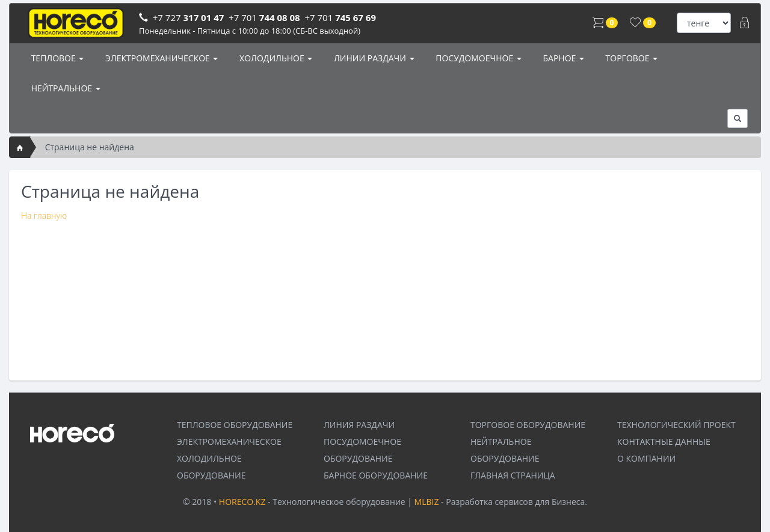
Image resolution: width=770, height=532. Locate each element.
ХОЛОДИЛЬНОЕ (275, 58)
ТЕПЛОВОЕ (56, 58)
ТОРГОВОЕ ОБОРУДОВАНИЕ (528, 425)
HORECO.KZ (242, 502)
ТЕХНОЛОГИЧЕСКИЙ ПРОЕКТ (676, 425)
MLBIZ (427, 502)
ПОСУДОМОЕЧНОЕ (478, 58)
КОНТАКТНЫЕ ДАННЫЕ (664, 442)
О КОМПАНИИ (646, 458)
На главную (44, 216)
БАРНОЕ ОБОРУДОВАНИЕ (376, 475)
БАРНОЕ (562, 58)
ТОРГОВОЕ (630, 58)
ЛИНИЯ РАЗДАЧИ (359, 425)
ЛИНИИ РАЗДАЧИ (373, 58)
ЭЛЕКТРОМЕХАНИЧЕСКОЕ (160, 58)
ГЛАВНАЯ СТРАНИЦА (513, 475)
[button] (738, 118)
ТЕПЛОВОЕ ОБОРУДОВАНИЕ (235, 425)
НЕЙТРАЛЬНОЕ (65, 88)
